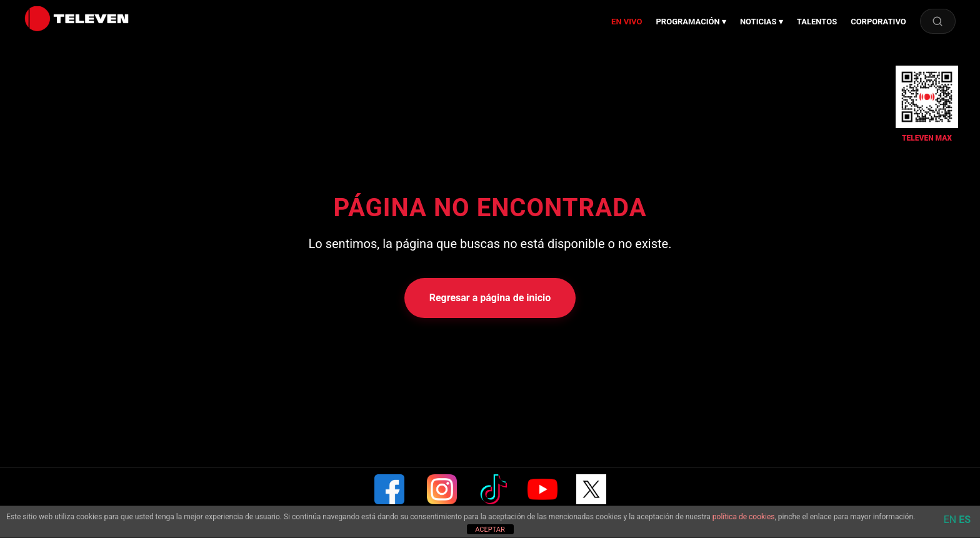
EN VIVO (627, 22)
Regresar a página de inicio (490, 298)
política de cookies (744, 517)
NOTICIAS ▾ (762, 22)
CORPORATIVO (878, 22)
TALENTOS (817, 22)
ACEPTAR (490, 530)
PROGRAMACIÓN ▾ (691, 22)
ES (965, 520)
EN (950, 520)
